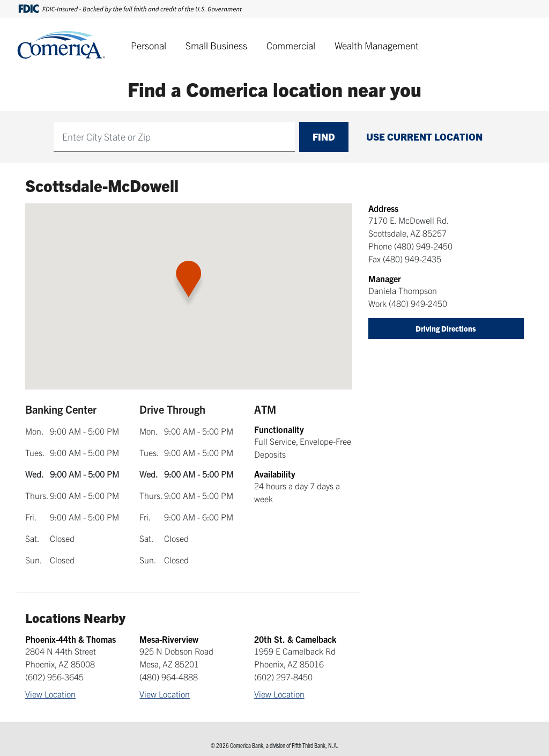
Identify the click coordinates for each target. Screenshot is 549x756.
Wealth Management (377, 45)
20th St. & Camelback (295, 639)
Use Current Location (424, 137)
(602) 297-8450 (283, 677)
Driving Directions (446, 328)
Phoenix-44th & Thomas (71, 639)
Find (324, 137)
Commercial (291, 45)
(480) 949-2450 (423, 246)
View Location (50, 694)
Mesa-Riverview (169, 639)
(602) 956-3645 (54, 677)
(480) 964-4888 (169, 677)
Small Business (216, 45)
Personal (149, 45)
